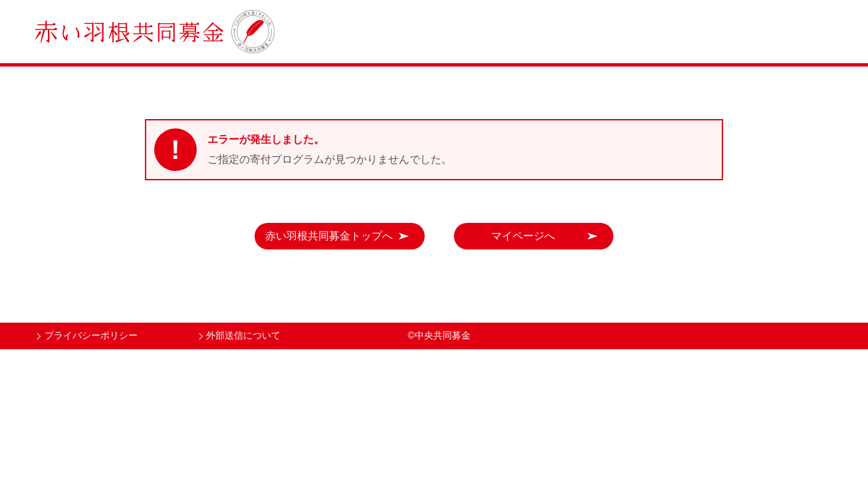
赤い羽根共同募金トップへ (329, 236)
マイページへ (523, 236)
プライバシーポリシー (91, 335)
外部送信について (243, 335)
